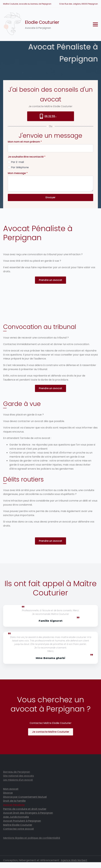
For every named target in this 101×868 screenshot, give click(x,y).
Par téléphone (20, 167)
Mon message (18, 174)
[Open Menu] (95, 24)
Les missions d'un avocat (18, 780)
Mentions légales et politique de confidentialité (32, 838)
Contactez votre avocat (18, 829)
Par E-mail (17, 162)
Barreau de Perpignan (17, 772)
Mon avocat (11, 789)
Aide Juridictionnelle (16, 817)
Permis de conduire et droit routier (25, 809)
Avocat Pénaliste (14, 805)
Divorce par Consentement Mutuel (25, 797)
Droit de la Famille (14, 801)
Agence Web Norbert (74, 861)
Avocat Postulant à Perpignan (22, 821)
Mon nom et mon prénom (25, 142)
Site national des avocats (18, 776)
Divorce (8, 793)
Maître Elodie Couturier (18, 825)
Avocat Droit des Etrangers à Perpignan (28, 813)
